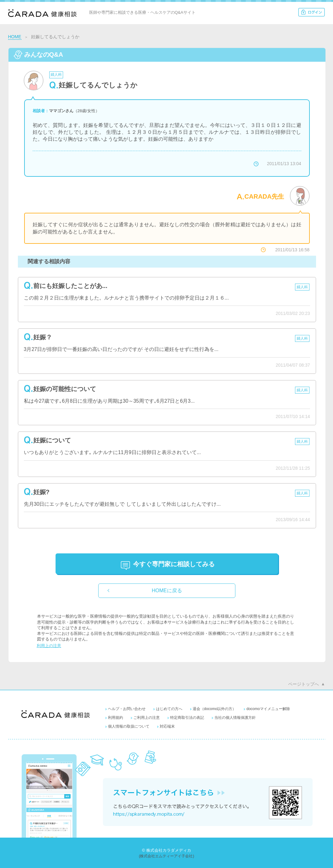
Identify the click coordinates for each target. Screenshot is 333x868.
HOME (15, 37)
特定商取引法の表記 (187, 718)
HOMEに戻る (167, 591)
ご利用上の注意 (147, 718)
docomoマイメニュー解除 (268, 709)
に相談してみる (174, 564)
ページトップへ (303, 684)
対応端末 (167, 726)
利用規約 (115, 718)
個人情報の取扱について (129, 726)
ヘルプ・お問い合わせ (127, 709)
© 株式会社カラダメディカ (166, 850)
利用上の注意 (49, 646)
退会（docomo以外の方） (215, 709)
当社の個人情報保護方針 (235, 718)
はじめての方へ (169, 709)
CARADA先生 (264, 196)
